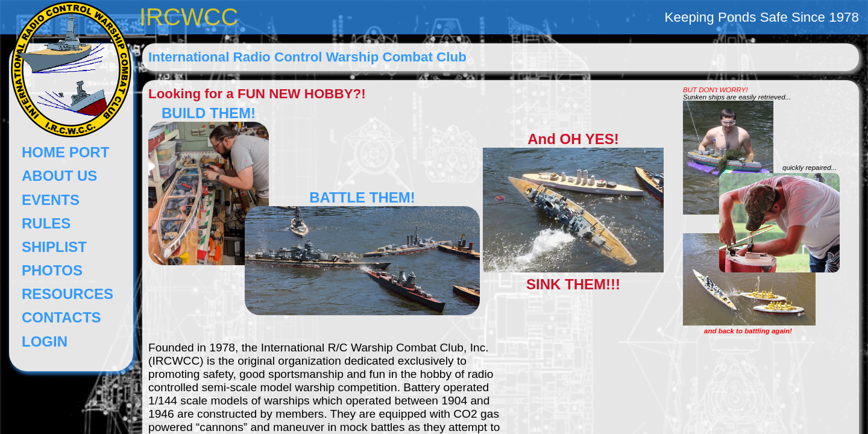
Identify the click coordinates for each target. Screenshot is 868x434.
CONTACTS (61, 317)
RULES (46, 223)
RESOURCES (68, 294)
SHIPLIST (54, 247)
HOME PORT (65, 152)
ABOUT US (59, 176)
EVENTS (51, 200)
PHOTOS (52, 270)
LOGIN (45, 341)
